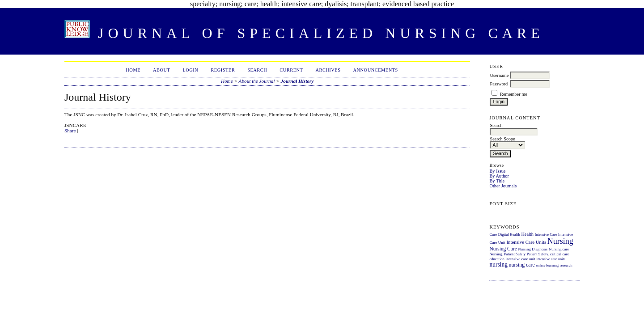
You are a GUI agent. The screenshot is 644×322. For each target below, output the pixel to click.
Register (223, 70)
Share (70, 131)
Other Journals (503, 186)
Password (499, 84)
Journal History (297, 81)
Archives (328, 70)
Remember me (514, 94)
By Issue (497, 171)
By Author (499, 176)
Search (257, 70)
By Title (497, 181)
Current (291, 70)
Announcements (376, 70)
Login (190, 70)
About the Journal (257, 81)
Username (499, 75)
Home (133, 70)
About (161, 70)
